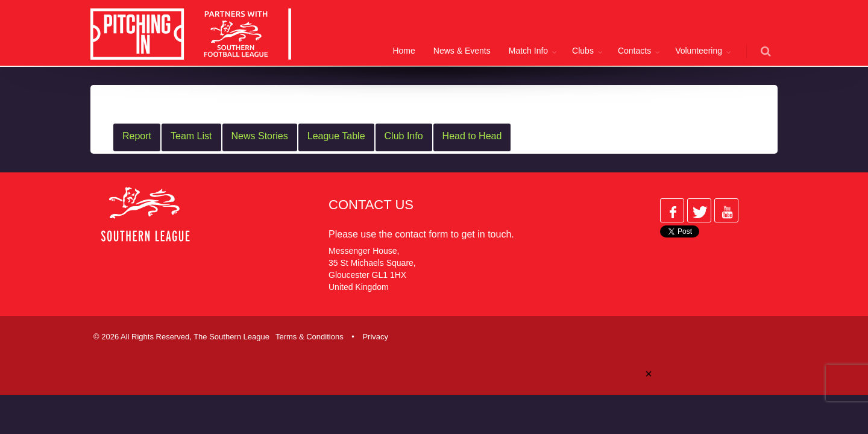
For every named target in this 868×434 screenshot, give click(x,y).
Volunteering (699, 51)
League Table (336, 136)
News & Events (462, 51)
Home (404, 51)
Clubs (583, 51)
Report (137, 136)
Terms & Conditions (310, 337)
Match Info (528, 51)
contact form (421, 234)
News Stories (260, 136)
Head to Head (472, 136)
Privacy (375, 337)
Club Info (404, 136)
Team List (191, 136)
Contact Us (371, 205)
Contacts (634, 51)
